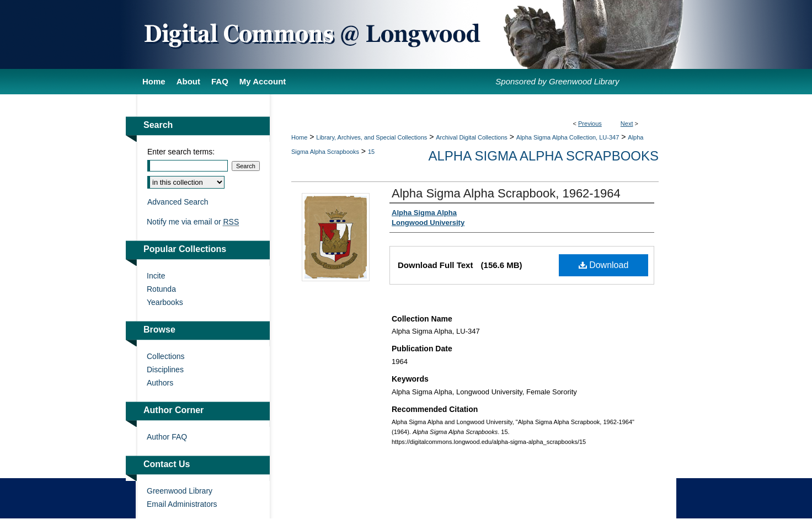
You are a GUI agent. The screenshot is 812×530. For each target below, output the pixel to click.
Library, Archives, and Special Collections (372, 137)
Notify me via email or (193, 222)
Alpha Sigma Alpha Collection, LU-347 (568, 137)
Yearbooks (165, 302)
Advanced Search (178, 202)
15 (371, 152)
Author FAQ (167, 437)
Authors (160, 383)
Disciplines (165, 370)
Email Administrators (182, 504)
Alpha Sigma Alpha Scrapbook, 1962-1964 (506, 193)
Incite (156, 276)
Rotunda (161, 289)
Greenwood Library (180, 491)
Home (299, 137)
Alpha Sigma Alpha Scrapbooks (543, 156)
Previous (590, 124)
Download (604, 265)
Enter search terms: (181, 152)
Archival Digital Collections (472, 137)
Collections (165, 356)
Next (627, 124)
